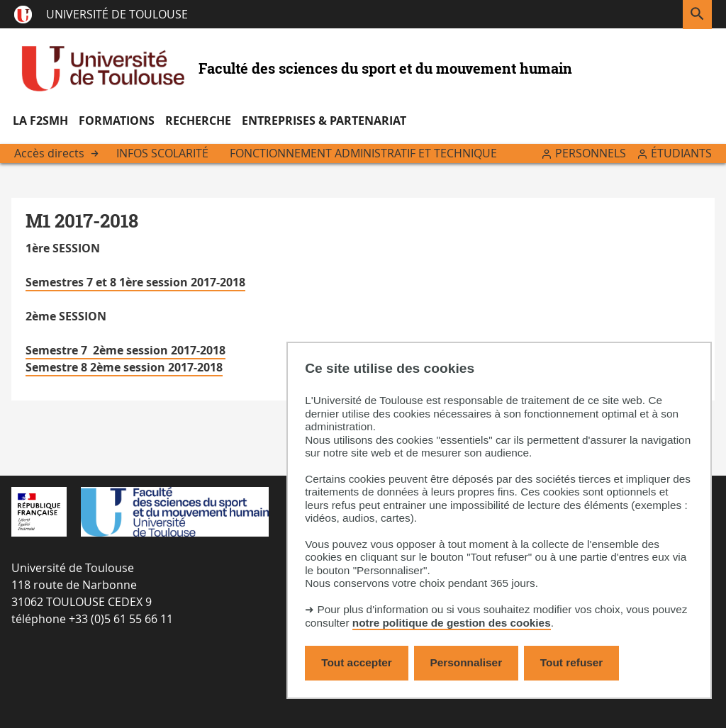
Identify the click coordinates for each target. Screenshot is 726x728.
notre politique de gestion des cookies (452, 623)
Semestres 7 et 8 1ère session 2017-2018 (135, 282)
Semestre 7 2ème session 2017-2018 (125, 350)
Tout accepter (357, 662)
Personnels (591, 153)
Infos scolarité (162, 153)
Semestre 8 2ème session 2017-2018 (124, 367)
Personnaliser (467, 662)
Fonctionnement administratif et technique (363, 153)
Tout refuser (571, 662)
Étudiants (681, 153)
